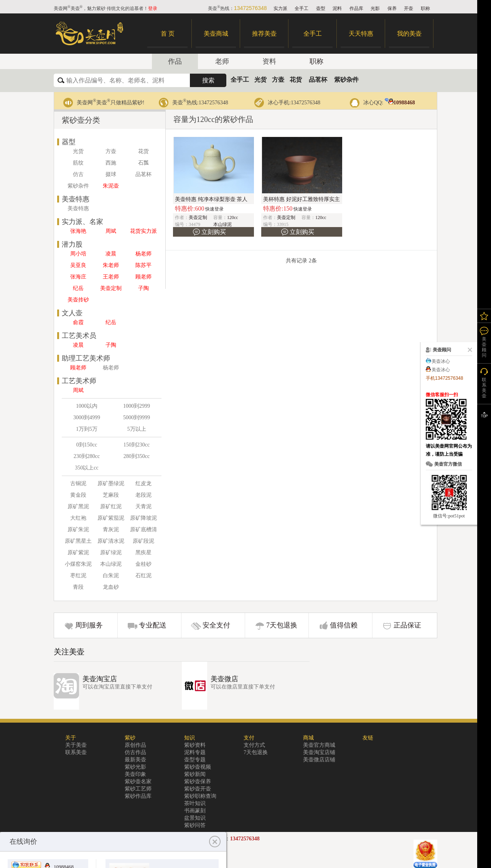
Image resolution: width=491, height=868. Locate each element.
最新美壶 (135, 760)
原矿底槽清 (143, 530)
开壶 (409, 8)
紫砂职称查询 (200, 796)
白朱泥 (111, 576)
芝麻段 (111, 495)
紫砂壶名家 (138, 782)
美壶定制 (111, 288)
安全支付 (216, 625)
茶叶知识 (195, 803)
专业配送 (153, 625)
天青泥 (143, 506)
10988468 (400, 103)
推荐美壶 (264, 34)
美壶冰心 (441, 361)
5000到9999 (137, 418)
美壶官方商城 (319, 745)
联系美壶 (76, 752)
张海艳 (78, 231)
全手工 (302, 8)
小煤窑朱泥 (78, 564)
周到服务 (89, 625)
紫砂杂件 (346, 80)
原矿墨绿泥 (111, 483)
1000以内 (87, 406)
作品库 (356, 8)
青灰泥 (111, 530)
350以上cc (87, 468)
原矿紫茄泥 (111, 518)
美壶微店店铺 (319, 760)
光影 (375, 8)
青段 (78, 587)
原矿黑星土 (78, 541)
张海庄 (78, 277)
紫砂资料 (195, 745)
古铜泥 (78, 483)
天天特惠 (361, 34)
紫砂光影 (135, 767)
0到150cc (87, 445)
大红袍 (78, 518)
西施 (111, 163)
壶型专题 (195, 760)
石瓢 (143, 163)
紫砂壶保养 (198, 782)
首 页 (168, 34)
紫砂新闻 (195, 774)
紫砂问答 (195, 825)
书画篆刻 (195, 811)
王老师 (111, 277)
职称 (425, 8)
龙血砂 (111, 587)
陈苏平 (143, 265)
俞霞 (78, 322)
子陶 (143, 288)
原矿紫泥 (78, 553)
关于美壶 (76, 745)
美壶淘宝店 (100, 679)
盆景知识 (195, 818)
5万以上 (137, 429)
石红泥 (143, 576)
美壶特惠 (78, 208)
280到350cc (137, 456)
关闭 (468, 350)
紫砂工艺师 (138, 789)
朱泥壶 (111, 186)
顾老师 (143, 277)
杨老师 (143, 254)
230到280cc (87, 456)
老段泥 (143, 495)
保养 (392, 8)
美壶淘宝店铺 (319, 752)
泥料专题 (195, 752)
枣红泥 (78, 576)
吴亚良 (78, 265)
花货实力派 (143, 231)
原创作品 (135, 745)
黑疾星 (143, 553)
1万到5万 (87, 429)
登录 (153, 8)
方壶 (278, 80)
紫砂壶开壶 (198, 789)
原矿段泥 (143, 541)
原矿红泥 (111, 506)
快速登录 (214, 209)
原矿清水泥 (111, 541)
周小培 (78, 254)
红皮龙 (143, 483)
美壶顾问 (484, 347)
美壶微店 (224, 679)
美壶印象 (135, 774)
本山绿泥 (111, 564)
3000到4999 (87, 418)
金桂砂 (143, 564)
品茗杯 (318, 80)
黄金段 (78, 495)
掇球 (111, 174)
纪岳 (78, 288)
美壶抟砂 (78, 300)
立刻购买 (214, 232)
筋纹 (78, 163)
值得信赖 (344, 625)
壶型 (321, 8)
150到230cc (137, 445)
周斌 (111, 231)
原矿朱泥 (78, 530)
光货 (260, 80)
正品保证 (407, 625)
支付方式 (254, 745)
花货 (296, 80)
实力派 (280, 8)
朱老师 (111, 265)
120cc (233, 217)
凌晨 (111, 254)
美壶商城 (216, 34)
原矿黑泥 (78, 506)
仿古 (78, 174)
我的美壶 (409, 34)
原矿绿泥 (111, 553)
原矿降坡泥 (143, 518)
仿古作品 (135, 752)
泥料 (337, 8)
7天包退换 (282, 625)
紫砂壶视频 (198, 767)
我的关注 (484, 316)
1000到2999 (137, 406)
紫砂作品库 (138, 796)
